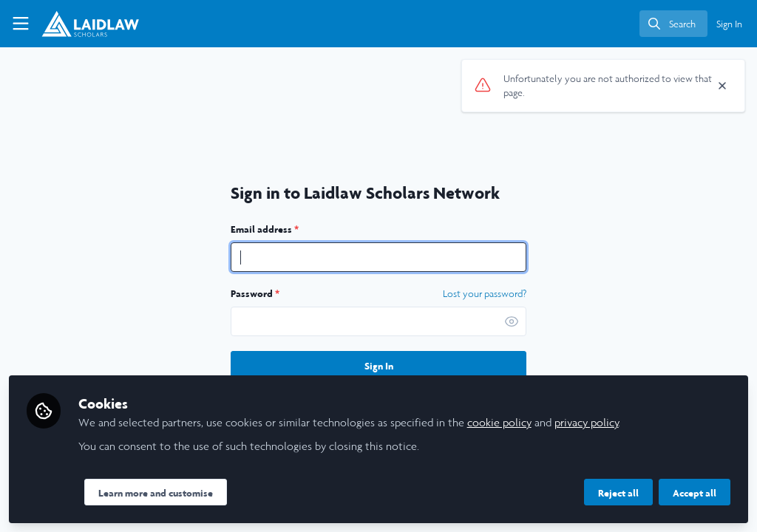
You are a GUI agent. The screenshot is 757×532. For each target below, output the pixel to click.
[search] (673, 24)
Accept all (695, 493)
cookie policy (499, 422)
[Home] (81, 24)
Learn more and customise (156, 493)
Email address (265, 229)
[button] (512, 321)
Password (255, 293)
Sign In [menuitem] (729, 24)
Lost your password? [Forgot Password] (485, 294)
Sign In (379, 366)
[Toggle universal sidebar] (21, 24)
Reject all (618, 493)
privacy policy (587, 422)
